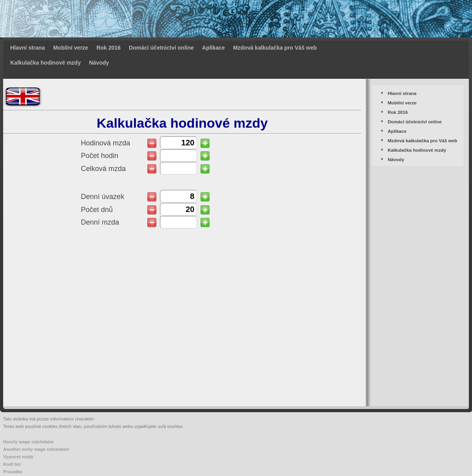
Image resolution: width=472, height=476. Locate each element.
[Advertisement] (360, 39)
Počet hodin (99, 156)
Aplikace (214, 48)
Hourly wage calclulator (29, 442)
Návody (99, 63)
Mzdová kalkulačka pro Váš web (275, 48)
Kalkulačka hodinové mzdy (46, 63)
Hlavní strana (28, 48)
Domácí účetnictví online (161, 48)
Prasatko (13, 472)
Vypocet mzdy (18, 457)
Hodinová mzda (105, 143)
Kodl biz (12, 464)
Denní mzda (100, 222)
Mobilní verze (71, 48)
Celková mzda (103, 169)
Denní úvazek (102, 197)
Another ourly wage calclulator (36, 449)
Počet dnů (97, 210)
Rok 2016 (109, 48)
